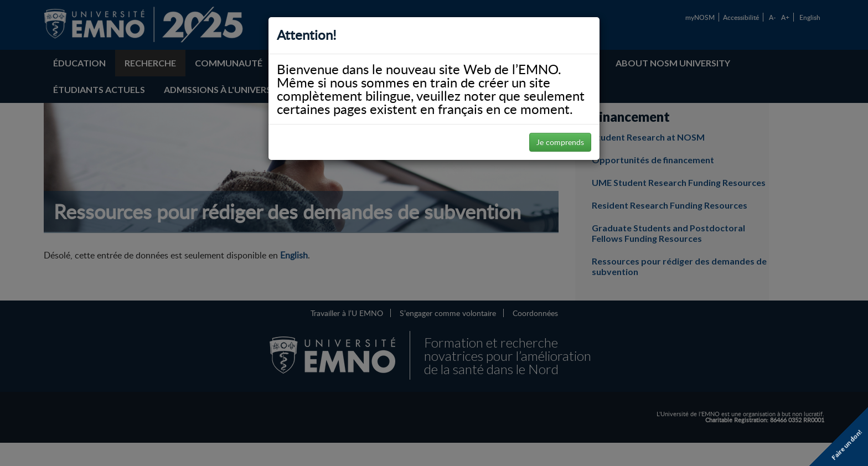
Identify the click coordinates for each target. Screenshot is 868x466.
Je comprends (560, 142)
